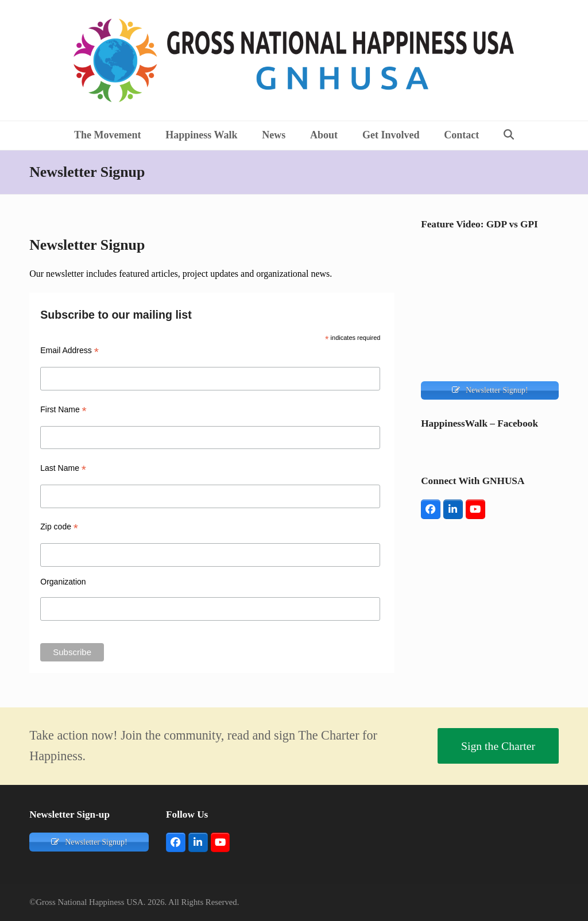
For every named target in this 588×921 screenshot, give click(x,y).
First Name (63, 410)
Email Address (69, 351)
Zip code (59, 527)
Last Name (63, 468)
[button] (509, 136)
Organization (63, 582)
